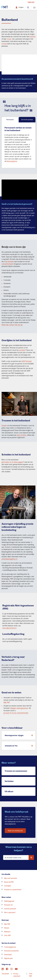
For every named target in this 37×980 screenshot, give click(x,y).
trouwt (9, 39)
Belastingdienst (12, 161)
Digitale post (8, 958)
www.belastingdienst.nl (9, 559)
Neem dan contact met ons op (12, 325)
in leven (4, 44)
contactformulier (7, 264)
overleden (22, 350)
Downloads (8, 954)
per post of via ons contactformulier (16, 713)
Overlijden (8, 886)
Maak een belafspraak (15, 831)
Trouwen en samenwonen (13, 889)
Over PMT (7, 935)
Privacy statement (17, 975)
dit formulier (10, 261)
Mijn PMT (7, 702)
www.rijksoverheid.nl (9, 628)
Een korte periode (27, 120)
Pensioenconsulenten (11, 951)
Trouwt (4, 425)
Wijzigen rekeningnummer (19, 708)
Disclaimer (5, 974)
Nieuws (7, 928)
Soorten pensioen (10, 909)
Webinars (7, 932)
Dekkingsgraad (9, 901)
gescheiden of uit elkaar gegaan (12, 462)
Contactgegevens (10, 947)
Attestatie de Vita (19, 745)
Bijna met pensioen (11, 878)
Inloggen (21, 7)
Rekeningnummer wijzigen (19, 735)
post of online (22, 435)
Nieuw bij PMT (9, 882)
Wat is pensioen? (10, 912)
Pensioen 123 (8, 905)
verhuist (33, 36)
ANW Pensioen (27, 361)
